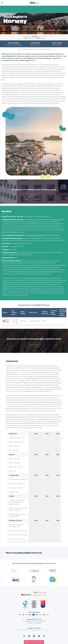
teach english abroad (28, 49)
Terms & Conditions (23, 630)
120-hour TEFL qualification (35, 235)
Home (19, 49)
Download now (34, 195)
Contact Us (47, 630)
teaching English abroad (46, 84)
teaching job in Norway (16, 84)
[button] (2, 3)
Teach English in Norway (43, 49)
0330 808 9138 (37, 619)
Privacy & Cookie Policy (36, 630)
